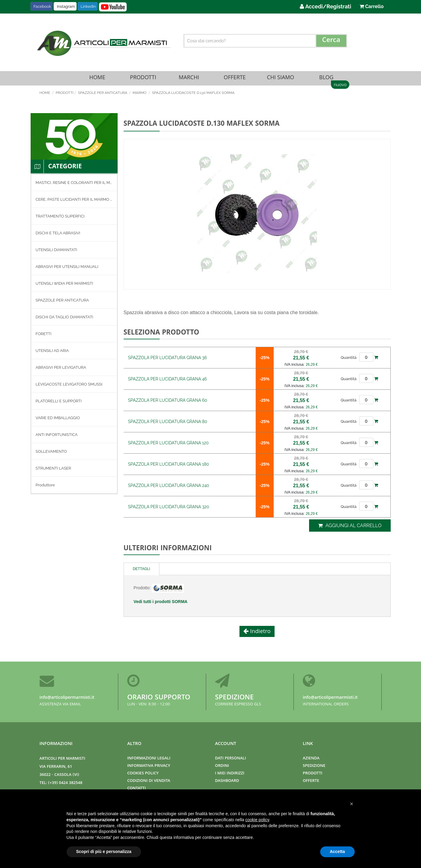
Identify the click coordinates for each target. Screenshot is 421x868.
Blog (326, 80)
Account (226, 744)
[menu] (74, 338)
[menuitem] (74, 186)
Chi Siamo (281, 80)
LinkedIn (88, 6)
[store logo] (103, 43)
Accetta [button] (337, 851)
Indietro (260, 635)
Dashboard (227, 781)
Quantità (349, 361)
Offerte (235, 80)
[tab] (142, 573)
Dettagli (142, 572)
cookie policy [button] (257, 820)
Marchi (189, 80)
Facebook (42, 6)
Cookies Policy (143, 774)
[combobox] (265, 41)
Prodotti (143, 80)
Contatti (137, 789)
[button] (352, 804)
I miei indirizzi (230, 774)
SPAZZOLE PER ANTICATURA (103, 96)
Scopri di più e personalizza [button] (104, 851)
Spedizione (235, 698)
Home (97, 80)
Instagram (66, 6)
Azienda (311, 759)
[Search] (331, 41)
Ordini (222, 766)
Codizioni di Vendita (149, 781)
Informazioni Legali (149, 759)
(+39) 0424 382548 (65, 783)
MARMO (140, 96)
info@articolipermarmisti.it (67, 698)
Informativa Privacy (149, 766)
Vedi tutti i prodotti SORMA (161, 605)
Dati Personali (231, 759)
